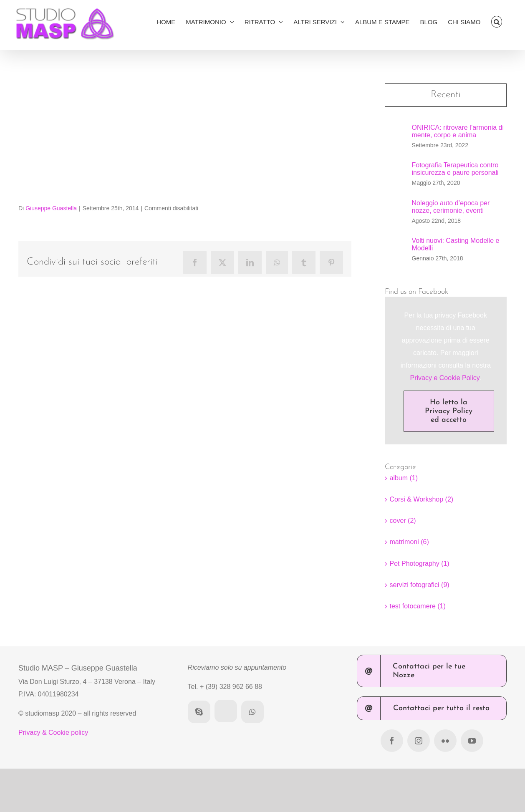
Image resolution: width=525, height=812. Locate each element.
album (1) (404, 478)
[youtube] (472, 741)
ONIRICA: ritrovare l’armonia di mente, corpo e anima (458, 131)
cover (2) (403, 521)
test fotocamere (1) (418, 606)
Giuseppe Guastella (51, 208)
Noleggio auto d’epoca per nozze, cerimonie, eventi (451, 207)
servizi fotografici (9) (420, 585)
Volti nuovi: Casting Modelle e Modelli (456, 244)
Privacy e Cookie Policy (445, 378)
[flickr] (445, 741)
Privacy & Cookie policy (53, 733)
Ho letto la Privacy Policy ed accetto (449, 411)
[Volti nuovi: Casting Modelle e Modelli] (396, 249)
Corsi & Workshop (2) (422, 499)
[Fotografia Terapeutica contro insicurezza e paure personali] (396, 174)
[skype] (199, 712)
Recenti (446, 95)
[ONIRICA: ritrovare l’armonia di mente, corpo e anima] (396, 136)
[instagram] (419, 741)
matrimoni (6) (409, 542)
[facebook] (392, 741)
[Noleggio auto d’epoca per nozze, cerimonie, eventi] (396, 211)
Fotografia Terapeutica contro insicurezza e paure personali (455, 169)
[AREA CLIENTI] (226, 711)
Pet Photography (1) (420, 564)
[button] (497, 22)
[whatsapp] (252, 712)
